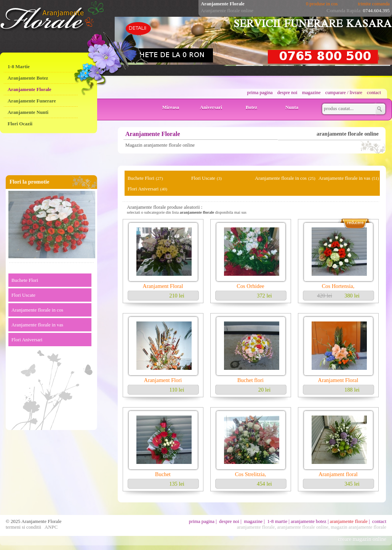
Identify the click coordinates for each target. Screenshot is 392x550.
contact (374, 93)
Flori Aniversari (27, 340)
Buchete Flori (25, 280)
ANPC (51, 527)
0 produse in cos (322, 4)
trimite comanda (374, 4)
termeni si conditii (23, 527)
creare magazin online (362, 539)
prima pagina (260, 93)
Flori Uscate (23, 295)
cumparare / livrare (344, 93)
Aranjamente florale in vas (37, 325)
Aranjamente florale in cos (37, 310)
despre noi (287, 93)
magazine (311, 93)
